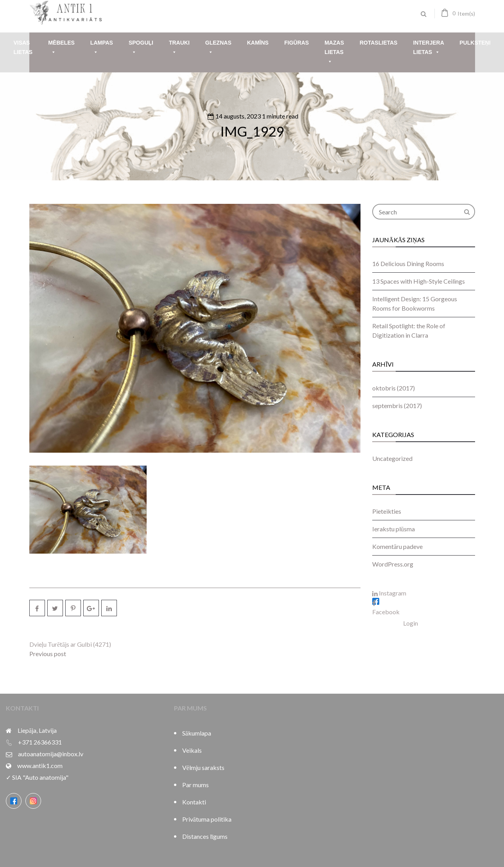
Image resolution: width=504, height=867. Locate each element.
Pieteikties (387, 511)
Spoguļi (141, 48)
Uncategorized (392, 458)
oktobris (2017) (394, 388)
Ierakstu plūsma (394, 529)
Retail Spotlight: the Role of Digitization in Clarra (409, 330)
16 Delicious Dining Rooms (408, 264)
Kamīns (258, 43)
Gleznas (218, 48)
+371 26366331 (40, 742)
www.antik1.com (40, 765)
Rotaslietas (379, 43)
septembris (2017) (397, 406)
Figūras (297, 43)
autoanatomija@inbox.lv (51, 754)
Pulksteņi (475, 43)
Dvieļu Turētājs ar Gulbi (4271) (70, 644)
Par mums (196, 785)
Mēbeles (61, 48)
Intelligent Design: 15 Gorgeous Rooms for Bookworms (415, 303)
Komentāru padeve (397, 546)
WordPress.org (393, 564)
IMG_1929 (252, 131)
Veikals (192, 750)
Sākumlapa (197, 733)
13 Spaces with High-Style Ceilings (419, 281)
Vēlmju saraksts (203, 767)
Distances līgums (205, 836)
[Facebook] (14, 801)
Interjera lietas (428, 48)
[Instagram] (33, 801)
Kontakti (194, 802)
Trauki (179, 48)
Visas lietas (23, 47)
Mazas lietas (334, 53)
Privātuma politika (207, 819)
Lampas (102, 48)
